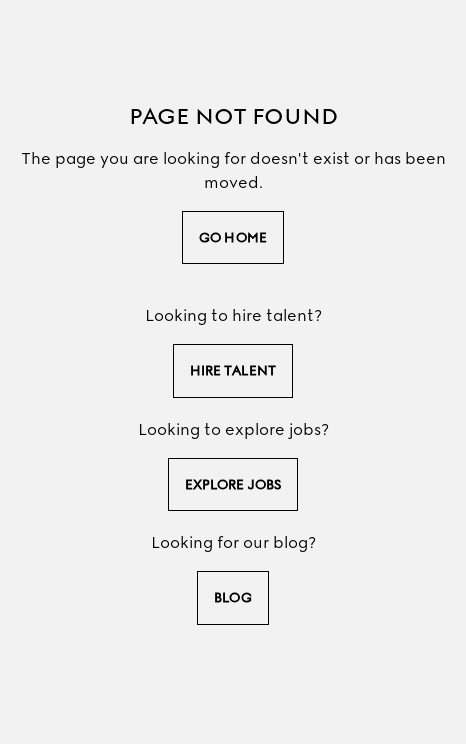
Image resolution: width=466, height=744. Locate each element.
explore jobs (233, 484)
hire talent (233, 370)
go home (233, 237)
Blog (232, 597)
